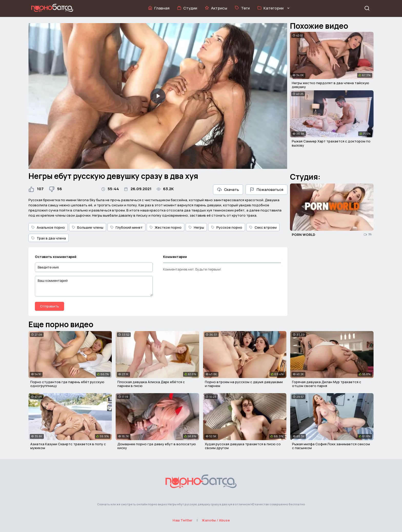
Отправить (49, 306)
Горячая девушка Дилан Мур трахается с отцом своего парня (327, 384)
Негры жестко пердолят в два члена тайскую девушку (330, 85)
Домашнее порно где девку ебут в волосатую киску (157, 446)
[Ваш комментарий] (94, 286)
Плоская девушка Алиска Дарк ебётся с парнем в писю (151, 384)
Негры (196, 227)
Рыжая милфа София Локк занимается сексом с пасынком (331, 446)
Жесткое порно (165, 227)
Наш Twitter (183, 520)
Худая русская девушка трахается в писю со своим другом (243, 446)
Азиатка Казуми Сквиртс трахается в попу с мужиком (68, 446)
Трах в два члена (49, 238)
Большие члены (88, 227)
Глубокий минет (126, 227)
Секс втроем (263, 227)
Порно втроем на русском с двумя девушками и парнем (244, 384)
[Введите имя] (94, 267)
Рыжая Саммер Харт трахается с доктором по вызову (331, 143)
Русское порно (227, 227)
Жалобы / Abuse (216, 520)
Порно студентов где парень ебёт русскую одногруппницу (67, 384)
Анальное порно (48, 227)
